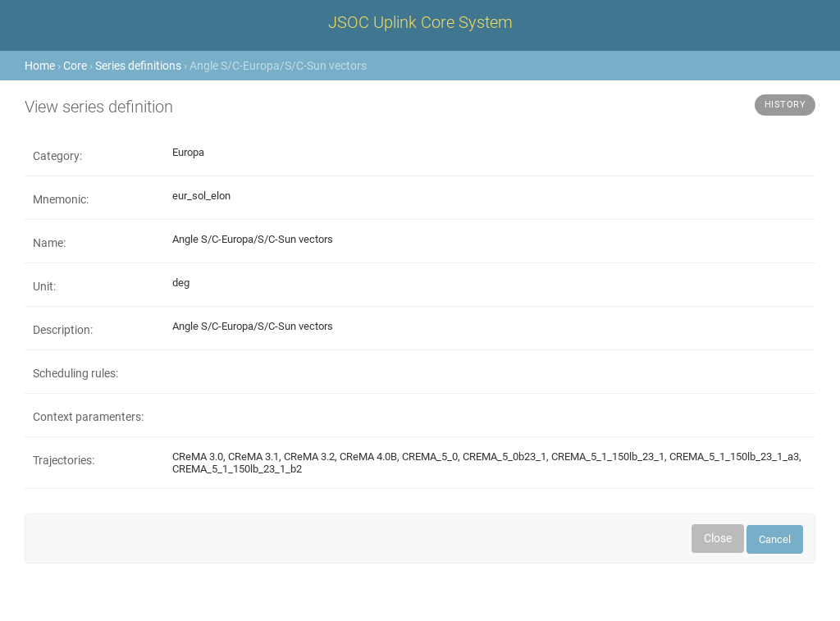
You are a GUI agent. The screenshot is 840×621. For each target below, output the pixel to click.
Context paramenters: (88, 417)
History (785, 105)
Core (75, 66)
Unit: (44, 286)
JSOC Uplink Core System (420, 22)
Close (718, 538)
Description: (63, 330)
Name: (49, 243)
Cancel (775, 539)
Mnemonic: (61, 199)
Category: (57, 156)
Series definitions (138, 66)
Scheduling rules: (75, 373)
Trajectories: (64, 460)
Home (40, 66)
